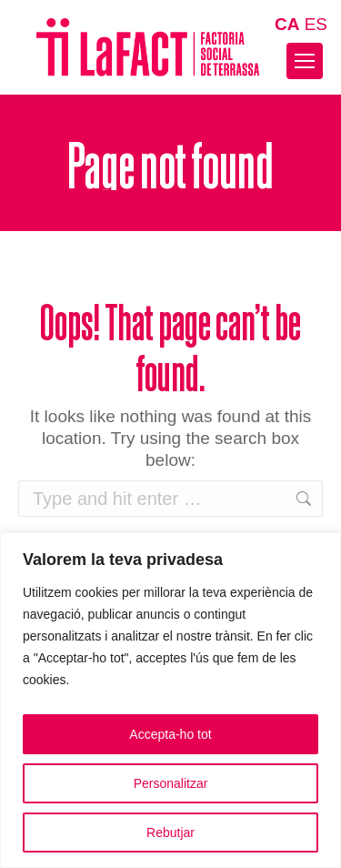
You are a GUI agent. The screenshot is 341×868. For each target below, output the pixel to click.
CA (287, 24)
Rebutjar (170, 833)
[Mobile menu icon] (305, 61)
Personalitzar (171, 783)
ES (316, 24)
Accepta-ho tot (170, 734)
